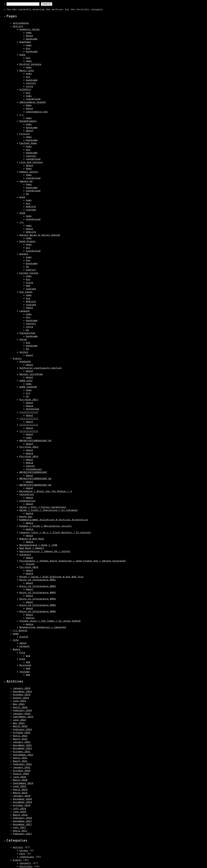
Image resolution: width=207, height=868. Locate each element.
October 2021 (22, 752)
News (29, 105)
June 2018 (19, 812)
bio (28, 49)
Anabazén (25, 362)
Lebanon (25, 311)
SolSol (24, 352)
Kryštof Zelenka (30, 64)
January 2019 (22, 796)
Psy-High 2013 (29, 447)
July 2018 (19, 809)
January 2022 (22, 742)
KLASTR (24, 637)
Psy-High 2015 (29, 567)
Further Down (28, 143)
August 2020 (21, 774)
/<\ (22, 222)
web (28, 286)
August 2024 (21, 698)
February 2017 (22, 834)
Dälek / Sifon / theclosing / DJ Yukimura (49, 510)
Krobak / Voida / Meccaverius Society (46, 526)
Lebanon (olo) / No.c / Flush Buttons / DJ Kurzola (55, 533)
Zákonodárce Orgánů (33, 102)
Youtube (25, 672)
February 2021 (22, 764)
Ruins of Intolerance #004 (38, 599)
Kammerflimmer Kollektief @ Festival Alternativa (54, 520)
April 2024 (20, 707)
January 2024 (22, 714)
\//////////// (29, 425)
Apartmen (25, 42)
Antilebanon (21, 23)
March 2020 (20, 780)
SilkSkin (25, 90)
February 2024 (22, 710)
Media (17, 649)
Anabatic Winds (30, 29)
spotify (31, 83)
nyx (28, 393)
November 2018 (22, 802)
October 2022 (22, 733)
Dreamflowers (28, 121)
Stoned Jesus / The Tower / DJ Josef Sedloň (50, 621)
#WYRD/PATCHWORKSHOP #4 (35, 485)
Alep (22, 197)
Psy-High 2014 (29, 457)
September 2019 (23, 783)
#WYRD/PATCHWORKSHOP (33, 472)
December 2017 (22, 821)
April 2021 (20, 758)
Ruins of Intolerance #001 (38, 580)
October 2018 (22, 805)
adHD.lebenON (28, 387)
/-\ (22, 115)
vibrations (27, 857)
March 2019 (20, 793)
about (30, 36)
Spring (30, 466)
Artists (18, 26)
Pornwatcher (27, 333)
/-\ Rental (20, 631)
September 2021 (23, 755)
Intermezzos (34, 469)
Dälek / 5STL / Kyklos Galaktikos (43, 507)
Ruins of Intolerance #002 (38, 586)
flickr (30, 564)
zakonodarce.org (37, 112)
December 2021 (22, 745)
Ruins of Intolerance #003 (38, 593)
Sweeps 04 (26, 181)
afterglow (32, 409)
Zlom (22, 213)
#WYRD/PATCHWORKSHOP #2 (35, 479)
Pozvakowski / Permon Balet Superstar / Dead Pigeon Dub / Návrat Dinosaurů (73, 561)
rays (22, 854)
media (30, 406)
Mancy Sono (27, 71)
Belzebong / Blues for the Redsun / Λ (46, 491)
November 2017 (22, 824)
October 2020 (22, 771)
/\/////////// (29, 419)
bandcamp (32, 39)
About (30, 109)
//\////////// (29, 412)
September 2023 (23, 717)
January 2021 (22, 767)
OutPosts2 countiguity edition (41, 368)
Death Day (26, 517)
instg (30, 86)
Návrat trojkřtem (31, 374)
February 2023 (22, 730)
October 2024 (22, 695)
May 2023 (19, 723)
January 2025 (22, 688)
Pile (22, 653)
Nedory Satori (29, 172)
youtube (31, 210)
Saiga (23, 339)
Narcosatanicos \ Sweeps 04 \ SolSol (45, 551)
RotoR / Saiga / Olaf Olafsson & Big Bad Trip (51, 577)
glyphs (24, 851)
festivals (26, 866)
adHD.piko (26, 381)
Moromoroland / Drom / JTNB (38, 545)
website (31, 207)
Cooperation (27, 501)
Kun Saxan (26, 292)
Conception (27, 494)
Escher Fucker (29, 273)
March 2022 (20, 739)
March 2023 (20, 726)
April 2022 (20, 736)
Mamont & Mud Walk (32, 539)
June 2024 (19, 701)
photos (30, 618)
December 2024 (22, 692)
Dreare (24, 254)
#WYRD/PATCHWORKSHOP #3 (35, 441)
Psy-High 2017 (29, 400)
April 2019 (20, 790)
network (25, 646)
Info (16, 640)
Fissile (25, 134)
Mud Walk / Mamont (32, 548)
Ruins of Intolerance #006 (38, 612)
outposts (25, 555)
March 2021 (20, 761)
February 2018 (22, 818)
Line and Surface (31, 162)
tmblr (30, 308)
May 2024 (19, 704)
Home (16, 634)
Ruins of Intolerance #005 (38, 605)
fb (27, 194)
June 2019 (19, 786)
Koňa (22, 55)
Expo (22, 659)
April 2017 (20, 831)
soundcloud (33, 99)
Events (17, 359)
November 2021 (22, 748)
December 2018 (22, 799)
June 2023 (19, 720)
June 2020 (19, 777)
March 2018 (20, 815)
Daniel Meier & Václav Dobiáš (40, 235)
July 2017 (19, 828)
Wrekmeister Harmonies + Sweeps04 (43, 627)
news (29, 33)
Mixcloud (25, 665)
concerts (25, 863)
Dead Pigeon (27, 241)
